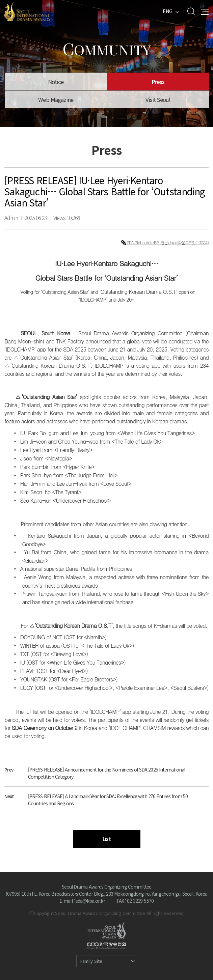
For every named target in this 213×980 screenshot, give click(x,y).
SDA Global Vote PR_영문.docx (152, 243)
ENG (168, 11)
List (106, 839)
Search (191, 11)
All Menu (205, 11)
